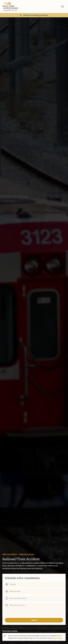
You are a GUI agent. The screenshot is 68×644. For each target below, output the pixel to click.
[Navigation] (18, 7)
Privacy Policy (58, 638)
